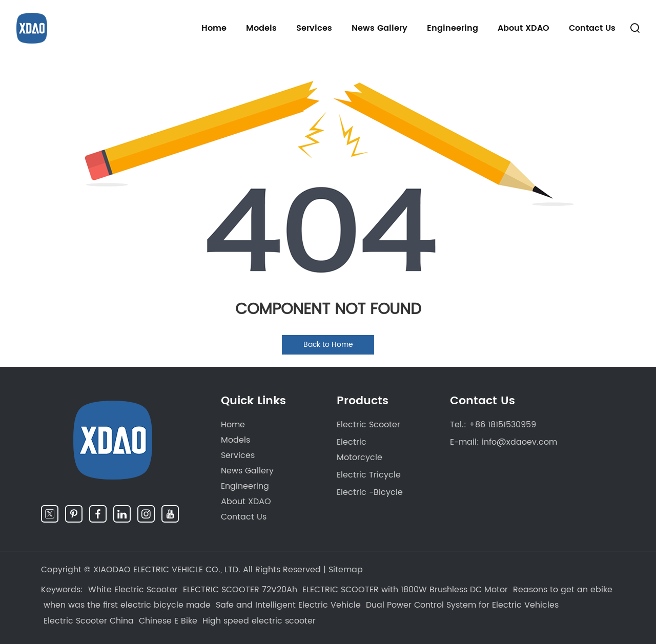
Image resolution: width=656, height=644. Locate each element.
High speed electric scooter (259, 621)
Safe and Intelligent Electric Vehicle (288, 605)
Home (214, 28)
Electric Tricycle (369, 475)
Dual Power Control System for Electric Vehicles (462, 605)
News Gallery (380, 28)
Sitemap (346, 570)
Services (314, 28)
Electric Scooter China (89, 621)
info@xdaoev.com (519, 442)
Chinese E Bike (168, 621)
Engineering (453, 28)
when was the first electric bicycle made (127, 605)
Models (261, 28)
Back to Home (328, 345)
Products (363, 401)
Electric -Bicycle (370, 492)
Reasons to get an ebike (563, 590)
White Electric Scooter (133, 590)
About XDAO (524, 28)
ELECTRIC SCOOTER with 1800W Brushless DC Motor (405, 590)
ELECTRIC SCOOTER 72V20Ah (240, 590)
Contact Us (592, 28)
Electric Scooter (368, 425)
